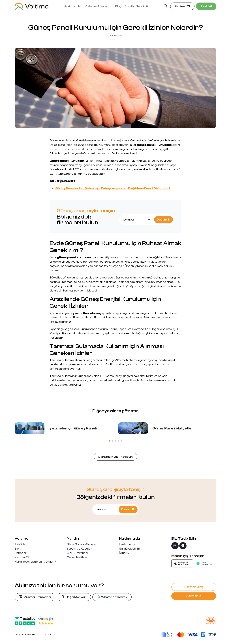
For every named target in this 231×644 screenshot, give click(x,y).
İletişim (124, 553)
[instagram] (175, 546)
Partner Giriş (194, 587)
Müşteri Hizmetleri (35, 597)
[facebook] (183, 546)
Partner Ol (22, 557)
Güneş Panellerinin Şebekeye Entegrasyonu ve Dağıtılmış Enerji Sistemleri (113, 188)
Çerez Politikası (78, 557)
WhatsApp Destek (112, 597)
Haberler (21, 553)
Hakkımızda (72, 6)
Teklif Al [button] (206, 6)
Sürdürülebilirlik (137, 6)
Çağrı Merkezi (74, 597)
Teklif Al (20, 544)
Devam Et (164, 220)
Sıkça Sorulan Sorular (82, 544)
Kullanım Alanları (97, 6)
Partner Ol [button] (182, 6)
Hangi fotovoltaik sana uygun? (35, 562)
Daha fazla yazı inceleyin (115, 457)
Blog (118, 6)
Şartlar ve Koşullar (79, 549)
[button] (166, 7)
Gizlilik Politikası (77, 553)
